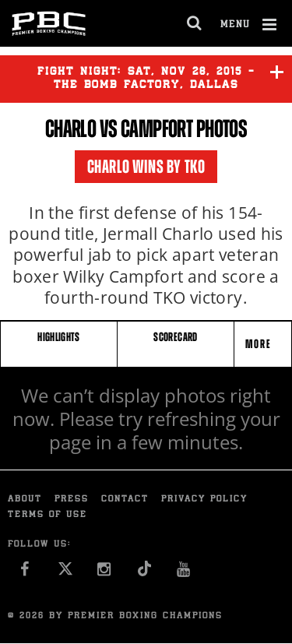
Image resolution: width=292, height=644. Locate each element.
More (260, 344)
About (25, 500)
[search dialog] (195, 23)
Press (72, 500)
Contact (125, 500)
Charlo (71, 128)
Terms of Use (47, 515)
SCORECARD (175, 337)
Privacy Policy (204, 500)
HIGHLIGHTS (59, 337)
